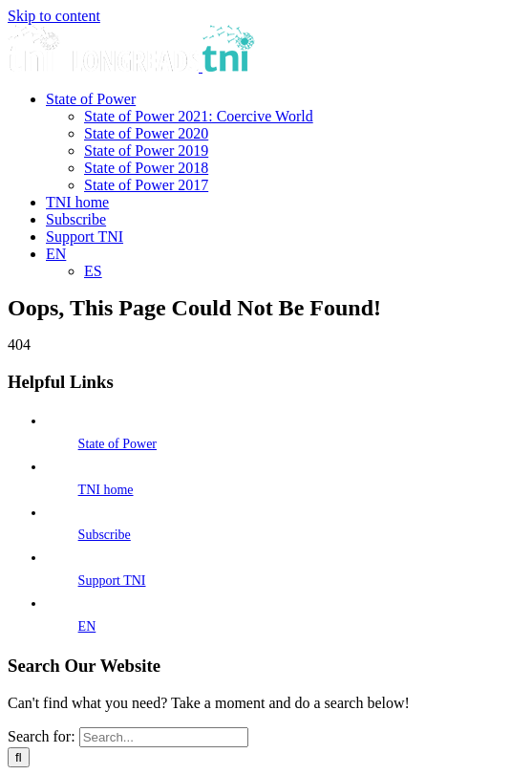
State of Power (117, 444)
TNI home (106, 490)
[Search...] (164, 737)
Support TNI (112, 581)
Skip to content (54, 16)
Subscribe (105, 535)
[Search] (19, 757)
